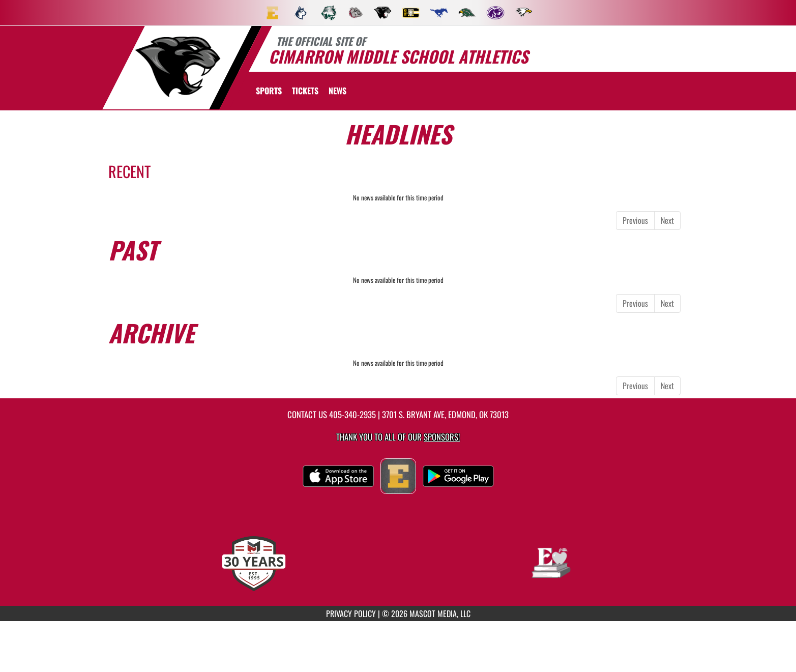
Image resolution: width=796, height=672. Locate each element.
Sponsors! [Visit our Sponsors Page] (442, 437)
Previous (635, 220)
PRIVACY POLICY (351, 613)
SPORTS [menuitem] (269, 91)
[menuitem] (273, 13)
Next (667, 220)
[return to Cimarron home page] (177, 67)
